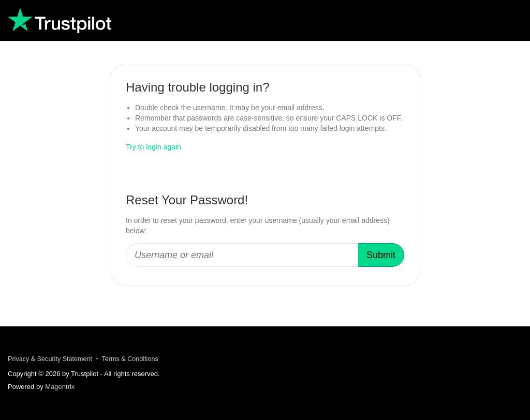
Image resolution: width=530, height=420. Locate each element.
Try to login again (153, 147)
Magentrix (60, 387)
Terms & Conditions (130, 359)
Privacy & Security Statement (50, 359)
